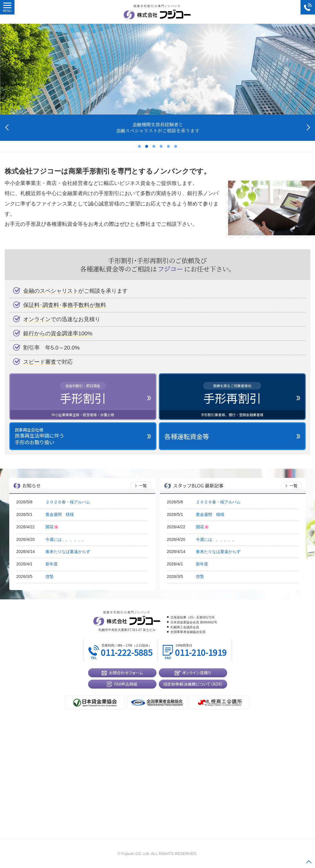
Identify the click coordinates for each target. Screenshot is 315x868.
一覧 (143, 485)
